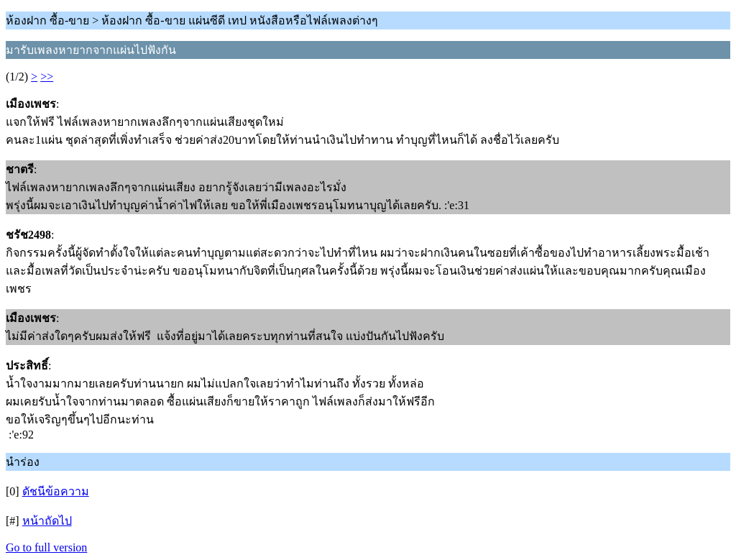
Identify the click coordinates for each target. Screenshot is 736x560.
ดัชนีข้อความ (56, 491)
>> (47, 77)
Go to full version (46, 547)
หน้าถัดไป (47, 521)
